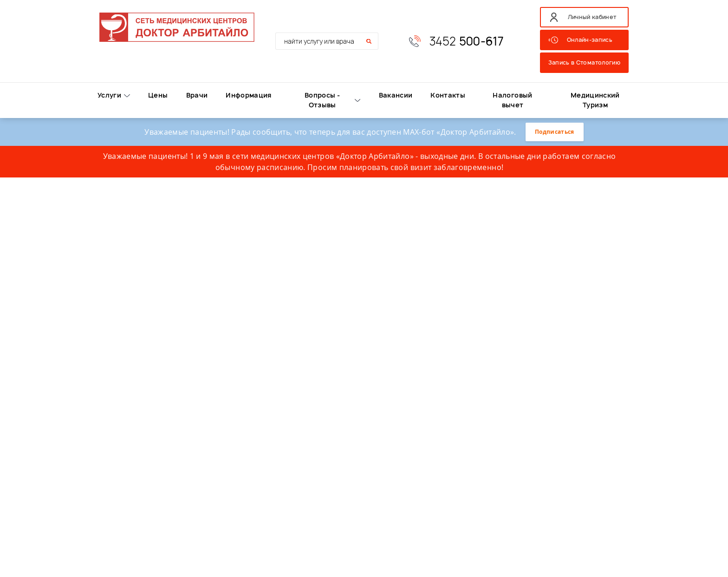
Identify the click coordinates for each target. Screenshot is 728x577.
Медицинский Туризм (595, 100)
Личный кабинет (592, 17)
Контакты (448, 95)
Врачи (197, 95)
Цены (158, 95)
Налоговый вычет (512, 100)
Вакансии (396, 95)
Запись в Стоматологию (584, 62)
